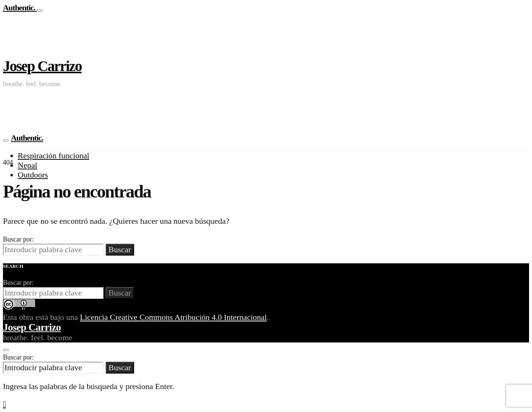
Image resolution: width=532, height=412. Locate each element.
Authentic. (20, 8)
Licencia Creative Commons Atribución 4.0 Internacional (173, 317)
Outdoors (33, 175)
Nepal (28, 165)
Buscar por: (18, 239)
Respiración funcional (54, 156)
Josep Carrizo (42, 66)
